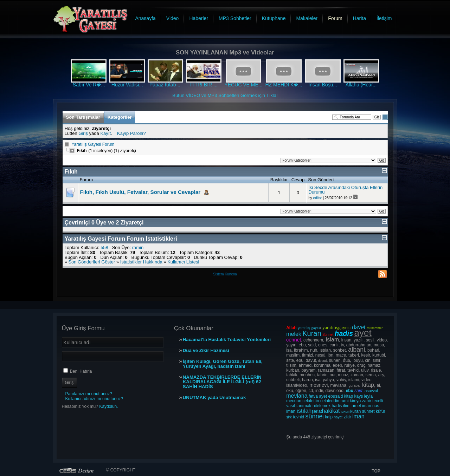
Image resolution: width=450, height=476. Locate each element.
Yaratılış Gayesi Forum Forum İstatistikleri (121, 239)
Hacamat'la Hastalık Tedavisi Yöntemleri (227, 340)
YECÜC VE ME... (243, 85)
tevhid (298, 417)
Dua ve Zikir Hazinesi (206, 351)
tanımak (304, 406)
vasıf (291, 406)
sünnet (368, 411)
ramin (138, 247)
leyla (369, 396)
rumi (344, 401)
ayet (323, 396)
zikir (347, 417)
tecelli (378, 401)
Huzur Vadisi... (127, 85)
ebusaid (335, 396)
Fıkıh (71, 172)
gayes (316, 328)
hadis (337, 406)
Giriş (83, 133)
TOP (376, 471)
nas (376, 406)
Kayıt (105, 133)
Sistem (219, 274)
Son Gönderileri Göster (92, 262)
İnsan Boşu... (323, 85)
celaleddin (330, 401)
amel (356, 406)
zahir (367, 401)
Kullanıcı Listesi (183, 262)
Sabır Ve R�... (89, 85)
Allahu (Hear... (361, 85)
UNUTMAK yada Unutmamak (214, 398)
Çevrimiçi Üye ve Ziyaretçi (104, 223)
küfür (381, 411)
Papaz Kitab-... (166, 85)
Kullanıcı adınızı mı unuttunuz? (94, 399)
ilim (346, 406)
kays (359, 396)
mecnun (294, 401)
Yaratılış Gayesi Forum (93, 144)
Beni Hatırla (81, 371)
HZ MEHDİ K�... (284, 85)
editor (318, 198)
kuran (355, 411)
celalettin (311, 401)
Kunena (231, 274)
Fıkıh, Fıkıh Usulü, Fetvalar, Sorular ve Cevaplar (140, 192)
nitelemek (322, 406)
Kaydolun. (108, 406)
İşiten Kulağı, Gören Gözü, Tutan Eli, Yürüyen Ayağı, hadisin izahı (223, 364)
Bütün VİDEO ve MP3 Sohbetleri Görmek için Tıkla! (225, 95)
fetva (313, 396)
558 (104, 247)
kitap (349, 396)
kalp (329, 417)
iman (367, 406)
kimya (355, 401)
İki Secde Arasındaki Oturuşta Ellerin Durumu (345, 190)
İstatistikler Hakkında (141, 262)
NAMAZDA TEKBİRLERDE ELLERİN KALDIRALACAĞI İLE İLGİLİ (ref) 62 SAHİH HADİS (222, 382)
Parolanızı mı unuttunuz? (89, 394)
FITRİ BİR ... (204, 85)
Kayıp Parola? (131, 133)
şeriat (317, 411)
